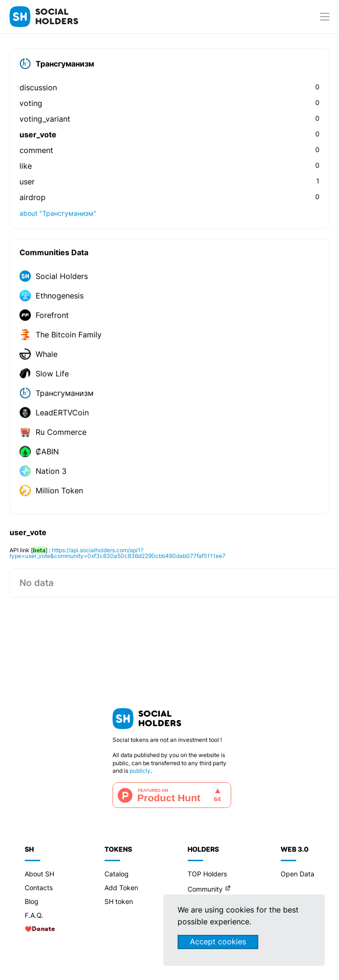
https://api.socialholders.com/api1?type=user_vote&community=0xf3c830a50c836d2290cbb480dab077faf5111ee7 (118, 553)
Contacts (39, 888)
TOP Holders (207, 874)
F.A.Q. (34, 915)
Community (205, 889)
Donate (43, 929)
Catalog (117, 874)
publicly (140, 771)
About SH (39, 874)
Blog (32, 901)
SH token (119, 901)
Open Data (297, 874)
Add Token (121, 888)
